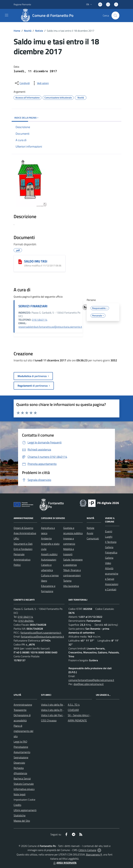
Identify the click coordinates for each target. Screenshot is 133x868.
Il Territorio (111, 542)
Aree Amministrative (25, 533)
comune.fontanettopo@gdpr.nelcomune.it (91, 680)
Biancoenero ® (94, 854)
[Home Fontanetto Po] (48, 15)
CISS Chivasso (49, 720)
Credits (17, 805)
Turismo (67, 581)
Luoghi (109, 537)
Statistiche (20, 815)
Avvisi (90, 533)
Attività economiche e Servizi (112, 574)
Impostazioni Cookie (24, 800)
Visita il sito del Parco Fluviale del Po (61, 715)
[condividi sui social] (22, 83)
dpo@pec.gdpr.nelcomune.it (89, 684)
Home (17, 31)
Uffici (16, 538)
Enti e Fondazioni (23, 549)
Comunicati (93, 538)
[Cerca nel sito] (115, 15)
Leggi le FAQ (20, 742)
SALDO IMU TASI (36, 261)
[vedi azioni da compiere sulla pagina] (40, 83)
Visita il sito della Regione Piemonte (61, 705)
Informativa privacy (24, 789)
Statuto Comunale (24, 784)
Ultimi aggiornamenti (25, 810)
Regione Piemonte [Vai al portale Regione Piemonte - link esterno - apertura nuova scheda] (22, 4)
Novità (28, 31)
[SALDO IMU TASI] (20, 262)
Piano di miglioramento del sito (23, 731)
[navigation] (7, 15)
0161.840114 (40, 320)
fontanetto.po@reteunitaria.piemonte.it (42, 637)
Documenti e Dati (23, 544)
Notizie (39, 31)
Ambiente (46, 538)
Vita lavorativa (71, 586)
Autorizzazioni (49, 560)
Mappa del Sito (22, 821)
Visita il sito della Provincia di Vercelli (61, 710)
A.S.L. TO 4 (74, 705)
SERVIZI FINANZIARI (33, 306)
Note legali (20, 794)
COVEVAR (73, 710)
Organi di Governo (23, 528)
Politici (17, 565)
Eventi (109, 531)
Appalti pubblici (49, 554)
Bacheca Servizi (22, 778)
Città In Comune (87, 850)
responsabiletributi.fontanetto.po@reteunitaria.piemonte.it (50, 327)
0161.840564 (26, 621)
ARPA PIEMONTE (77, 720)
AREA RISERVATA (65, 863)
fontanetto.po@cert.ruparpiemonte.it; (41, 633)
